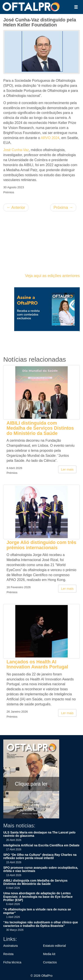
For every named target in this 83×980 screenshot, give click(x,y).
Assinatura (10, 946)
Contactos (50, 962)
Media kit (49, 954)
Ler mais (67, 469)
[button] (76, 7)
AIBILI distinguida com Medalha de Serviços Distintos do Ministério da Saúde (40, 428)
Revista (8, 954)
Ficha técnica (12, 962)
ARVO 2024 (50, 138)
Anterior (16, 208)
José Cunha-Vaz (16, 150)
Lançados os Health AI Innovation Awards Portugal (37, 664)
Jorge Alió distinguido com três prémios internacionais (41, 545)
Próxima (63, 208)
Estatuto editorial (54, 946)
